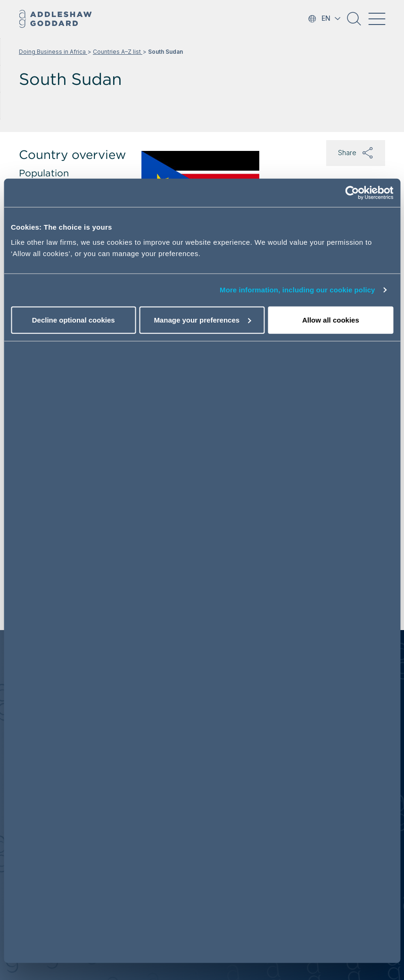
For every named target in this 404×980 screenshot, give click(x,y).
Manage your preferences (202, 320)
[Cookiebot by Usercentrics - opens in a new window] (352, 193)
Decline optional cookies (74, 320)
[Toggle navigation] (377, 19)
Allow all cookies (331, 320)
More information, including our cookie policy (297, 290)
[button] (354, 22)
